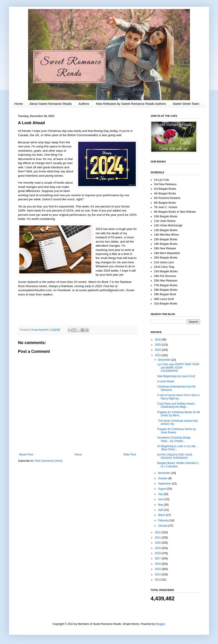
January (163, 526)
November (165, 473)
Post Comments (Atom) (48, 461)
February (164, 520)
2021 (158, 538)
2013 (158, 580)
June (161, 499)
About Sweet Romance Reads (51, 104)
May (161, 505)
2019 (158, 548)
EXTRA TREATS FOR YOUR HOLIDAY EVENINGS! (175, 456)
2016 (158, 564)
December (165, 360)
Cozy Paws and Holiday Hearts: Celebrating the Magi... (176, 405)
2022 (158, 532)
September (165, 484)
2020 (158, 543)
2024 (158, 350)
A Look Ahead (166, 381)
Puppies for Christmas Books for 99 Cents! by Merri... (179, 414)
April (161, 510)
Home (19, 104)
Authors (84, 104)
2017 (158, 558)
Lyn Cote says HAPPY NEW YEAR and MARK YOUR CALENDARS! (178, 368)
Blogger (160, 624)
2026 (158, 340)
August (163, 489)
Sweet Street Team (186, 104)
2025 (158, 345)
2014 (158, 574)
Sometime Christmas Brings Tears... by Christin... (174, 439)
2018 (158, 553)
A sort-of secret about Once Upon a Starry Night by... (178, 397)
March (162, 515)
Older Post (130, 455)
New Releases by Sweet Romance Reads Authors (131, 104)
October (163, 478)
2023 (158, 355)
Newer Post (26, 455)
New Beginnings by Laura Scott (176, 376)
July (161, 494)
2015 (158, 569)
